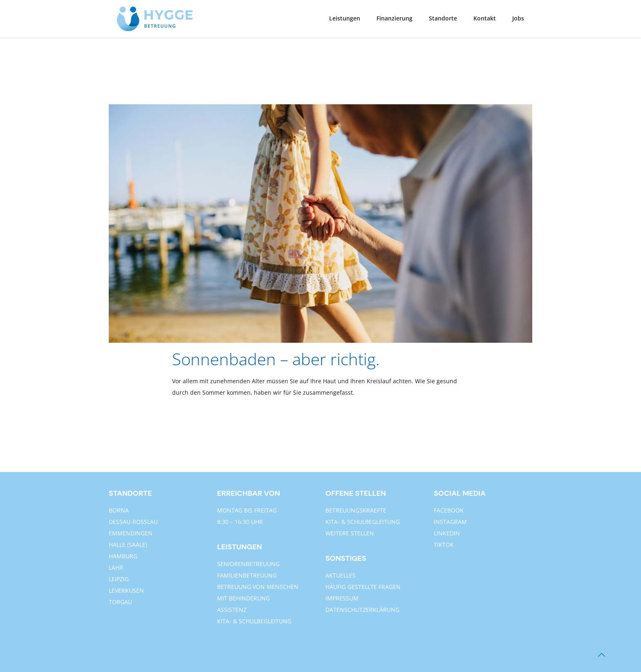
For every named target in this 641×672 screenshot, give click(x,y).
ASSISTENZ (232, 610)
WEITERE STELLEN (350, 533)
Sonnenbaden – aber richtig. (276, 359)
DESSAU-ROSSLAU (133, 522)
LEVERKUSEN (126, 590)
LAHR (116, 567)
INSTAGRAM (450, 522)
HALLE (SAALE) (128, 545)
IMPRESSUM (342, 598)
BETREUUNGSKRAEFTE (356, 510)
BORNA (119, 510)
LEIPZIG (119, 579)
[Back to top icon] (601, 655)
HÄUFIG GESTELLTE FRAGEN (363, 587)
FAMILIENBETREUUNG (247, 575)
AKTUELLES (341, 575)
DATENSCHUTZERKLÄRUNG (362, 610)
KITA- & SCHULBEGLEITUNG (254, 621)
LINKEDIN (447, 533)
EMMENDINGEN (131, 533)
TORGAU (120, 602)
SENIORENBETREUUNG (248, 564)
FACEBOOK (449, 510)
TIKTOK (444, 545)
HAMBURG (123, 556)
